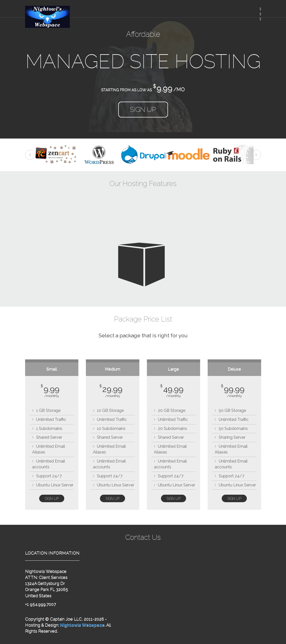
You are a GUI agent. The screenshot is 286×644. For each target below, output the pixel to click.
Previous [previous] (30, 155)
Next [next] (256, 155)
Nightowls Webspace (82, 625)
